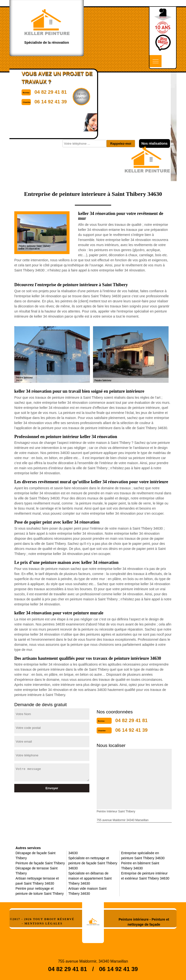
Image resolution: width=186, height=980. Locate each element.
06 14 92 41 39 (131, 730)
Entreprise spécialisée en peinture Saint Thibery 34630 (143, 856)
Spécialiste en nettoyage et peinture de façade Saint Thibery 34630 (93, 863)
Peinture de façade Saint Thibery (40, 863)
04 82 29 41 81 (131, 720)
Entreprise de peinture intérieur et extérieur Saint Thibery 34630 (145, 876)
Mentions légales (43, 923)
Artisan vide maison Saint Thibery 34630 (87, 891)
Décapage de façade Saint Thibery (35, 856)
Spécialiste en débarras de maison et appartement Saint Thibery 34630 (90, 878)
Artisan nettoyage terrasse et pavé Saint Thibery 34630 (37, 881)
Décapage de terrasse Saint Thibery (37, 871)
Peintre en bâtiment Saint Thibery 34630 (140, 866)
